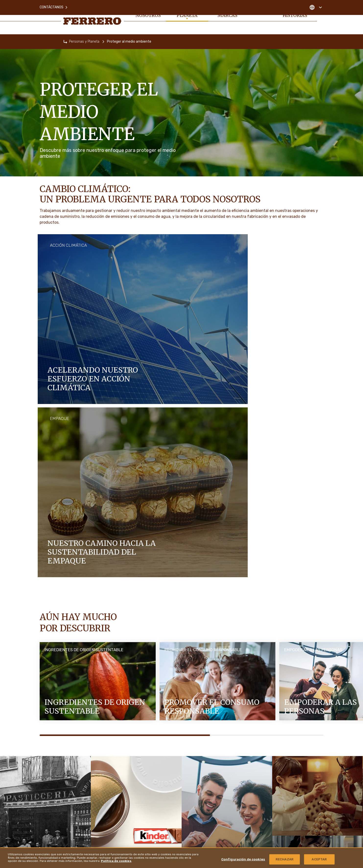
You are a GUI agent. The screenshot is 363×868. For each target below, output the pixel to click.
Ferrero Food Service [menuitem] (284, 758)
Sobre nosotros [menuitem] (148, 18)
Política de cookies (116, 861)
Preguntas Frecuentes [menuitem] (169, 745)
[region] (181, 858)
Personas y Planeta (84, 42)
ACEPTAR (319, 859)
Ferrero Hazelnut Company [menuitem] (287, 812)
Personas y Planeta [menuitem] (186, 18)
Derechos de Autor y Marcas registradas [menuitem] (294, 785)
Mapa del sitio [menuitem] (163, 770)
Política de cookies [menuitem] (167, 758)
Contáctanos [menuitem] (54, 5)
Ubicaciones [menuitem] (276, 826)
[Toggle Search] (320, 18)
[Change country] (316, 5)
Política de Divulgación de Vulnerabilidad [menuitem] (295, 799)
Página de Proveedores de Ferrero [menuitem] (293, 744)
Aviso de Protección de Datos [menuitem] (174, 783)
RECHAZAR (285, 859)
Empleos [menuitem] (259, 18)
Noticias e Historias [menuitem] (295, 18)
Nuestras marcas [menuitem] (226, 18)
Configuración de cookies (243, 859)
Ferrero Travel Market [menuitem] (283, 771)
